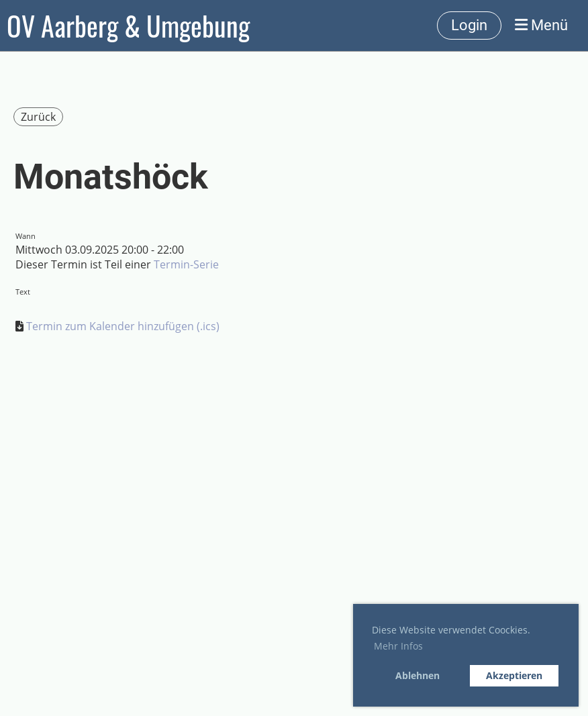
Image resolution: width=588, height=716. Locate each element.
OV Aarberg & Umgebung (128, 25)
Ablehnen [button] (418, 675)
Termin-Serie (186, 264)
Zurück (38, 117)
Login (469, 25)
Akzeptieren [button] (514, 675)
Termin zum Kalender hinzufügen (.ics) (123, 326)
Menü (541, 25)
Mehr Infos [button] (398, 646)
